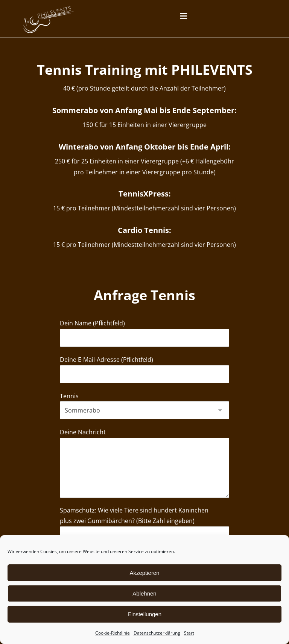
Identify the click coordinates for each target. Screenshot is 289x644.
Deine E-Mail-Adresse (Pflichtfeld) (145, 379)
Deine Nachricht (145, 477)
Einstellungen (144, 614)
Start (189, 633)
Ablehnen (144, 593)
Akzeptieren (144, 573)
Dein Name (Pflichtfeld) (145, 341)
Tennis (145, 416)
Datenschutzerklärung (157, 633)
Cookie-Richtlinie (113, 633)
